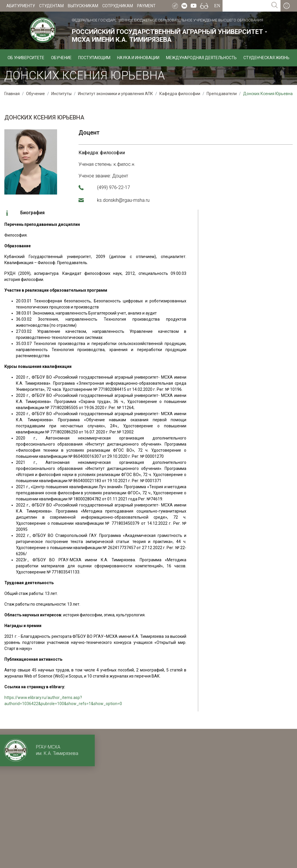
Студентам (51, 6)
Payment (146, 6)
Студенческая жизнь (266, 58)
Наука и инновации (138, 58)
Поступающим (94, 58)
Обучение (61, 58)
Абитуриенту (21, 6)
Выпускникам (83, 6)
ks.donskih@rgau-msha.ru (123, 200)
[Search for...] (246, 6)
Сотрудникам (118, 6)
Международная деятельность (201, 58)
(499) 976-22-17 (114, 187)
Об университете (26, 58)
